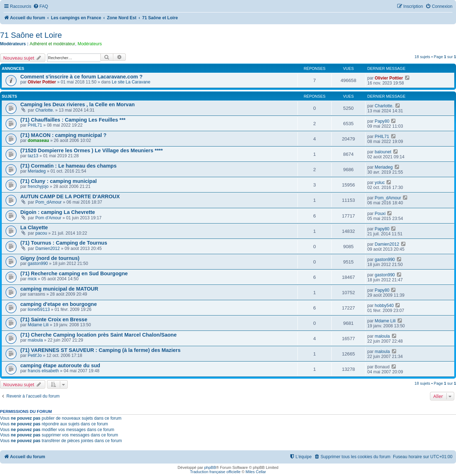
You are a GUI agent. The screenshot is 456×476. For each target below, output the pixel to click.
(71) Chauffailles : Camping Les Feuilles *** (73, 120)
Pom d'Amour (48, 218)
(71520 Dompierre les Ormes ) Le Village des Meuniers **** (92, 150)
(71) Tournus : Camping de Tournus (64, 243)
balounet (383, 152)
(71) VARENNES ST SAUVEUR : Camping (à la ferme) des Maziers (100, 350)
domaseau (38, 140)
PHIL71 (35, 125)
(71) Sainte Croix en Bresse (54, 319)
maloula (35, 340)
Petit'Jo (35, 355)
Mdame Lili (38, 325)
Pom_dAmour (48, 202)
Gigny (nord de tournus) (50, 258)
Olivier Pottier (42, 82)
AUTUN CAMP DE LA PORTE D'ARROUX (70, 196)
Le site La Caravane (131, 82)
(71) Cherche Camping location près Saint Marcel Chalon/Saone (99, 335)
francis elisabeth (43, 371)
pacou (41, 233)
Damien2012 (48, 249)
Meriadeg (37, 171)
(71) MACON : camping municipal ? (63, 135)
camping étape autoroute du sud (60, 365)
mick (32, 279)
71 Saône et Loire (31, 35)
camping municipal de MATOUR (59, 289)
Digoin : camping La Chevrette (58, 212)
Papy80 (382, 121)
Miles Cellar (256, 472)
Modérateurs (90, 44)
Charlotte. (45, 110)
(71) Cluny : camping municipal (59, 181)
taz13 (33, 156)
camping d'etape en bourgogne (59, 304)
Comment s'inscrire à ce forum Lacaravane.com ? (81, 77)
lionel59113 (39, 309)
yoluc (380, 183)
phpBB (210, 467)
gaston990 (38, 263)
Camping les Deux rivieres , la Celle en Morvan (77, 104)
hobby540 (384, 306)
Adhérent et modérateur (52, 44)
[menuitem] (41, 7)
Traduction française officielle (215, 472)
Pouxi (380, 214)
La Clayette (34, 227)
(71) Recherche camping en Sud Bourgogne (74, 273)
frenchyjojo (38, 186)
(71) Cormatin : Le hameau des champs (68, 166)
